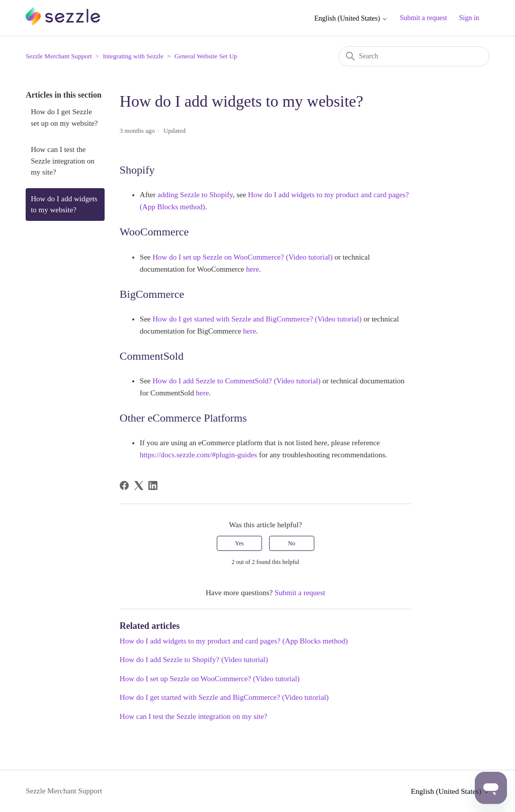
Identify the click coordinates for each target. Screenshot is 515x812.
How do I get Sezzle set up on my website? (64, 117)
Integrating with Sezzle (133, 56)
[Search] (414, 56)
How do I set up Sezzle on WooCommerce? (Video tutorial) (210, 679)
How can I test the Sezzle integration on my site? (63, 161)
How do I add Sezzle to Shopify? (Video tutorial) (194, 660)
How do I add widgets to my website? (64, 205)
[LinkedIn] (153, 485)
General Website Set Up (206, 56)
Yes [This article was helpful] (239, 543)
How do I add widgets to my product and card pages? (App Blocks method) (234, 641)
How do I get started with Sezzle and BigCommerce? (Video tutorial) (224, 697)
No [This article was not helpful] (291, 543)
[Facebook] (124, 485)
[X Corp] (139, 485)
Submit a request (423, 18)
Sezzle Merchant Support (59, 56)
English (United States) (351, 18)
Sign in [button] (469, 18)
